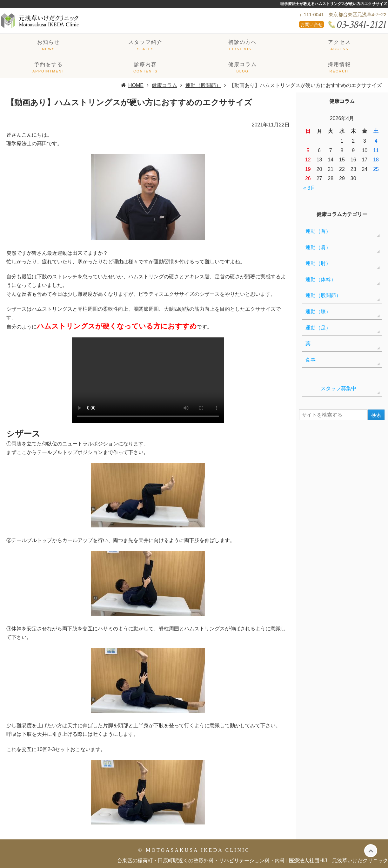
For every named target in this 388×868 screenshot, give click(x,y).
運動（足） (318, 328)
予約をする (49, 64)
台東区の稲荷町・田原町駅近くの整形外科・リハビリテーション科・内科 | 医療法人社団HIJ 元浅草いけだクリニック (253, 861)
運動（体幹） (321, 279)
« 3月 (309, 188)
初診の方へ (243, 42)
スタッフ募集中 (331, 388)
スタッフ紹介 (145, 42)
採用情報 (339, 64)
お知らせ (49, 42)
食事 (311, 360)
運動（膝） (318, 312)
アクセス (339, 42)
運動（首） (318, 231)
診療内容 (145, 64)
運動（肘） (318, 263)
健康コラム (243, 64)
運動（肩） (318, 247)
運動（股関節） (323, 295)
